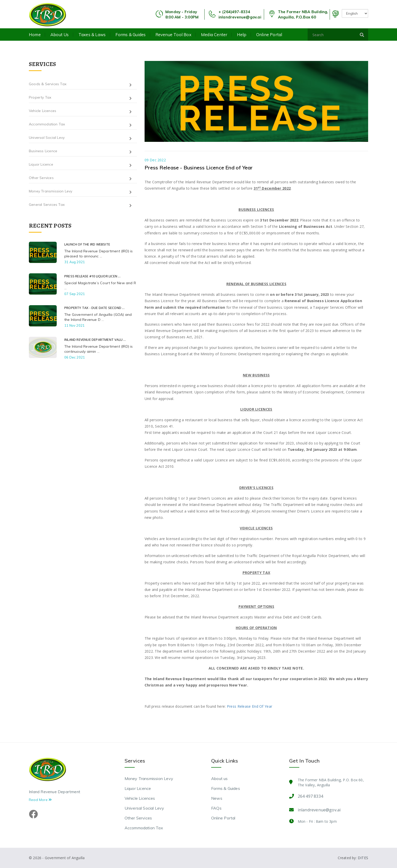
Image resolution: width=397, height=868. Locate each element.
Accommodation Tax (47, 124)
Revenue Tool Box (173, 35)
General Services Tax (47, 205)
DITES (363, 858)
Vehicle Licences (43, 111)
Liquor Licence (41, 164)
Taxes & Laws (92, 35)
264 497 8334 (310, 796)
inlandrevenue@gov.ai (240, 17)
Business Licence (43, 151)
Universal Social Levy (47, 138)
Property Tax (40, 97)
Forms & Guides (131, 35)
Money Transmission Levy (51, 191)
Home (35, 35)
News (217, 798)
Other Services (41, 178)
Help (242, 35)
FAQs (216, 808)
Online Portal (269, 35)
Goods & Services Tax (48, 84)
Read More (40, 800)
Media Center (214, 35)
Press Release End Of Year (250, 706)
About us (60, 35)
